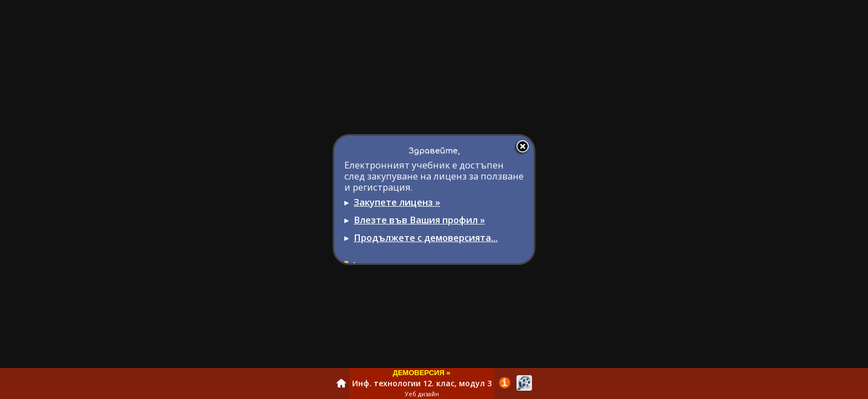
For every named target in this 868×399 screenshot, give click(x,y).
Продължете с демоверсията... (426, 237)
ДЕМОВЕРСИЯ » (421, 373)
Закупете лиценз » (397, 202)
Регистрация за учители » (397, 273)
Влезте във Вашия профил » (419, 220)
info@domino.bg (485, 297)
